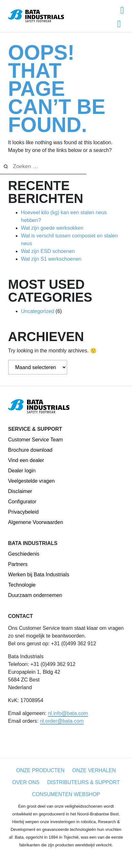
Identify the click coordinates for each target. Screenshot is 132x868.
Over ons (26, 782)
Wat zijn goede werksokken (52, 228)
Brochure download (30, 450)
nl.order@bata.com (62, 721)
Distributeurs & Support (83, 782)
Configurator (22, 502)
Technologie (22, 585)
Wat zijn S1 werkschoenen (51, 259)
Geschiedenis (24, 554)
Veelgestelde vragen (31, 481)
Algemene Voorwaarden (36, 522)
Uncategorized (38, 311)
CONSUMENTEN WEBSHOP (66, 794)
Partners (18, 564)
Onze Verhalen (94, 770)
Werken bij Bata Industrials (39, 575)
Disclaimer (20, 491)
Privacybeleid (23, 512)
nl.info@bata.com (68, 713)
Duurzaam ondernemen (35, 595)
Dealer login (22, 471)
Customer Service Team (35, 440)
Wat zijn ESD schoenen (48, 251)
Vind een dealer (26, 460)
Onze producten (40, 770)
